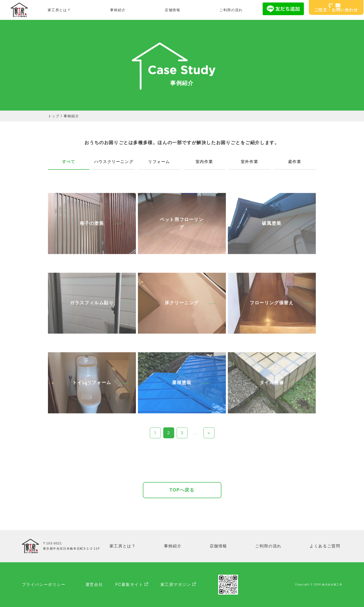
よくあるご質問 (325, 546)
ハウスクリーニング (114, 162)
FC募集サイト (129, 585)
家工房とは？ (59, 10)
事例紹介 (118, 10)
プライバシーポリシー (44, 585)
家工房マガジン (176, 585)
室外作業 (249, 162)
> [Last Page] (209, 433)
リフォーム (159, 162)
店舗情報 (172, 10)
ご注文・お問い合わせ (336, 8)
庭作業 (295, 162)
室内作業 (204, 162)
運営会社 (94, 585)
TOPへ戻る (182, 490)
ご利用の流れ (231, 10)
